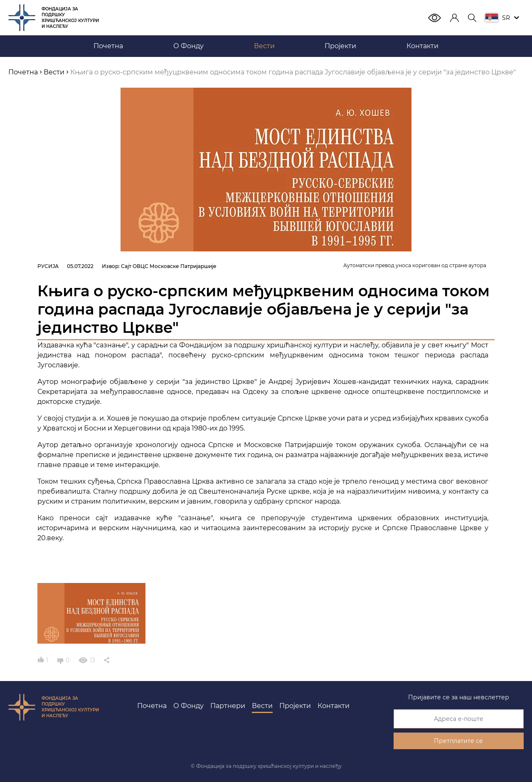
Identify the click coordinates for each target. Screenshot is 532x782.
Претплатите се (458, 741)
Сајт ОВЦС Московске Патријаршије (169, 266)
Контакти (334, 706)
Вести (262, 706)
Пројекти (295, 706)
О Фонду (188, 706)
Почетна (152, 706)
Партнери (228, 706)
